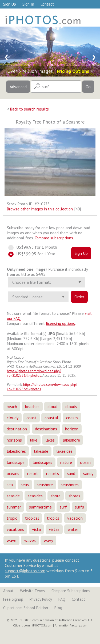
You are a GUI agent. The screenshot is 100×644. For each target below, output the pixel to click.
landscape (16, 462)
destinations (46, 429)
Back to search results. (30, 109)
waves (30, 540)
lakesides (64, 451)
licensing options (60, 323)
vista (36, 529)
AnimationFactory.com (71, 625)
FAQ (62, 599)
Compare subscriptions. (54, 238)
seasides (35, 496)
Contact (47, 4)
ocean (85, 462)
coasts (72, 418)
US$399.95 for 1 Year (34, 254)
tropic (12, 518)
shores (74, 496)
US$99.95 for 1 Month (35, 247)
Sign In (28, 4)
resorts (53, 473)
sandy (88, 473)
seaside (13, 496)
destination (17, 429)
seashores (70, 485)
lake (34, 440)
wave (11, 540)
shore (56, 496)
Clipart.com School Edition (26, 608)
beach (12, 406)
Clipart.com (21, 625)
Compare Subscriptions (71, 591)
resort (33, 473)
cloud (52, 406)
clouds (71, 406)
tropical (32, 518)
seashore (45, 485)
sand (71, 473)
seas (25, 485)
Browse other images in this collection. (40, 209)
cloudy (13, 418)
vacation (75, 518)
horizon (72, 429)
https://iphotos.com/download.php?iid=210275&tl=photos (34, 373)
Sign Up (10, 4)
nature (66, 462)
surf (63, 507)
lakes (50, 440)
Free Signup (13, 599)
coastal (51, 418)
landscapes (42, 462)
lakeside (41, 451)
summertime (40, 507)
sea (10, 485)
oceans (13, 473)
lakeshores (16, 451)
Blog (58, 608)
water (73, 529)
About (8, 591)
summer (14, 507)
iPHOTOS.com (42, 625)
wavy (48, 540)
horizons (14, 440)
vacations (15, 529)
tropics (53, 518)
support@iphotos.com (25, 571)
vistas (54, 529)
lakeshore (71, 440)
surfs (79, 507)
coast (31, 418)
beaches (32, 406)
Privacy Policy (41, 599)
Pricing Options (73, 71)
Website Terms (33, 591)
